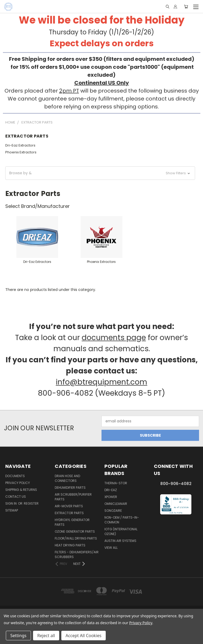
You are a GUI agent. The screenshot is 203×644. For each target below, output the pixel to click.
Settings (18, 636)
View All (111, 548)
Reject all (46, 636)
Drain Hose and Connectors (67, 478)
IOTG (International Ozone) (121, 531)
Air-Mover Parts (69, 506)
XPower (111, 497)
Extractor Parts (69, 513)
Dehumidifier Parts (70, 488)
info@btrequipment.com (101, 382)
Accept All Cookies (84, 636)
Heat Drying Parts (70, 545)
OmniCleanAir (116, 504)
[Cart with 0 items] (186, 7)
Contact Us (16, 497)
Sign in (11, 503)
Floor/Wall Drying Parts (76, 538)
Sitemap (12, 510)
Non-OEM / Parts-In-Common (122, 520)
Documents (15, 476)
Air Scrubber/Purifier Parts (73, 497)
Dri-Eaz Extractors (20, 145)
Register (31, 503)
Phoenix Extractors (21, 152)
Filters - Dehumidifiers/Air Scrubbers (77, 554)
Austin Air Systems (120, 541)
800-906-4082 (176, 484)
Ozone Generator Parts (75, 531)
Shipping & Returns (21, 490)
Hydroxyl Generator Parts (72, 522)
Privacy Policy (18, 483)
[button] (100, 173)
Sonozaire (113, 511)
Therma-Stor (116, 483)
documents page (114, 338)
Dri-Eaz (111, 490)
